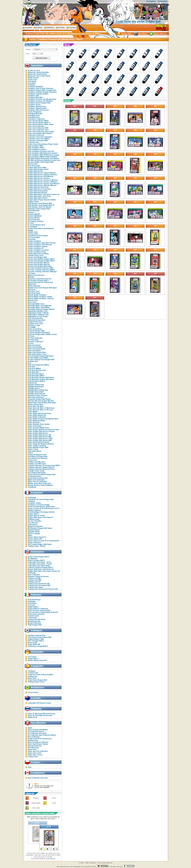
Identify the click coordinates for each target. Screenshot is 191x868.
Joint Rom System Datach (38, 236)
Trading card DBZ (35, 580)
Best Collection (34, 737)
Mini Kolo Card (34, 291)
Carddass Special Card (37, 106)
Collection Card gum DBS (38, 140)
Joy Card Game (34, 237)
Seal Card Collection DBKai (38, 365)
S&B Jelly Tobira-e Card (37, 354)
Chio (30, 767)
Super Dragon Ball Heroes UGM (40, 438)
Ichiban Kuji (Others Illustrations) (41, 228)
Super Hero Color (35, 753)
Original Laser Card (35, 324)
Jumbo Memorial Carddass (38, 254)
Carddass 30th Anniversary (38, 110)
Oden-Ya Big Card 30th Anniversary (42, 714)
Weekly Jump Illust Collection (39, 483)
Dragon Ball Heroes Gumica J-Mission (43, 182)
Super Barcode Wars (36, 406)
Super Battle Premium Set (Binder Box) (43, 419)
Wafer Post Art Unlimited (37, 482)
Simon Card (32, 643)
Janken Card (33, 232)
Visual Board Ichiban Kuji (38, 478)
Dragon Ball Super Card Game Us (41, 569)
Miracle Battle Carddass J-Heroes (41, 298)
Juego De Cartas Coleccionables (41, 675)
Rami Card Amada (35, 347)
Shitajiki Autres (34, 388)
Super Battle (33, 412)
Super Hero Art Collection (38, 751)
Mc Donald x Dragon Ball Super (40, 528)
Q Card (31, 343)
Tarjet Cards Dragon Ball (37, 680)
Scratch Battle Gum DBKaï (38, 358)
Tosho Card (32, 460)
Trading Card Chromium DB (39, 584)
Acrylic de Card (34, 70)
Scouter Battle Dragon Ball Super (41, 356)
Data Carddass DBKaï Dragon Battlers (43, 157)
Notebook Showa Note (36, 320)
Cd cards (31, 605)
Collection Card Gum (36, 135)
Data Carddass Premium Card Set (41, 151)
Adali (30, 728)
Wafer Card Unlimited (36, 480)
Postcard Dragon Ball (36, 331)
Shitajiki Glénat (34, 532)
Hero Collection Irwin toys (38, 778)
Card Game (32, 81)
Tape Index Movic (35, 451)
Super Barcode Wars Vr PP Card (40, 410)
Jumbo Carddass (34, 241)
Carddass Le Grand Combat (39, 505)
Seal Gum (32, 367)
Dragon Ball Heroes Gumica (39, 178)
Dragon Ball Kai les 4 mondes (39, 189)
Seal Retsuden (33, 372)
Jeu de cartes (33, 234)
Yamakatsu (32, 487)
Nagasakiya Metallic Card (38, 311)
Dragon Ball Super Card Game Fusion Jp (44, 194)
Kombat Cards (33, 616)
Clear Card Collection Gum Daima (41, 132)
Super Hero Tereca (35, 755)
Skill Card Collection (36, 397)
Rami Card (32, 678)
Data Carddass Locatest (37, 149)
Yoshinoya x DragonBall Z (38, 646)
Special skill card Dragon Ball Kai (41, 401)
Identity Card (33, 740)
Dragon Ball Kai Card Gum (38, 187)
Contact (73, 28)
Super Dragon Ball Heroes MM (40, 440)
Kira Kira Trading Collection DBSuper (42, 272)
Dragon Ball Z (33, 514)
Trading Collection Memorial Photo (41, 469)
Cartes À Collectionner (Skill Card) (41, 507)
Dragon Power (33, 202)
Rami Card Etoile (34, 351)
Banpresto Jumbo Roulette (38, 72)
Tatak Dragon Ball (35, 625)
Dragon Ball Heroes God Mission (41, 176)
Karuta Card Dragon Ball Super (40, 266)
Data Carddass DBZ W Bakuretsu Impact (44, 155)
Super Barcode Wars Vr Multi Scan (41, 408)
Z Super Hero (33, 757)
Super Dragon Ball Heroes (38, 433)
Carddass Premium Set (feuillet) (40, 101)
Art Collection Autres (36, 731)
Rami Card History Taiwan (38, 744)
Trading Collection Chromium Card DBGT (44, 465)
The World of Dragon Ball (38, 456)
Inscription (151, 1)
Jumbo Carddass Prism (37, 252)
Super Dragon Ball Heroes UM (39, 435)
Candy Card (32, 79)
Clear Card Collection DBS (38, 128)
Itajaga (30, 230)
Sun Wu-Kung (33, 748)
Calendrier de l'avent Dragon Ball (41, 499)
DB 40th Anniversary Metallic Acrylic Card (44, 160)
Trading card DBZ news (37, 464)
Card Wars (32, 83)
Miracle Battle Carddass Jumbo (40, 297)
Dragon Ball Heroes (35, 171)
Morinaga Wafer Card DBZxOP (40, 306)
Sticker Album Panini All (37, 660)
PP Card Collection (35, 338)
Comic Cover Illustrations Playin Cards (43, 144)
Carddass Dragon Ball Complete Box (42, 90)
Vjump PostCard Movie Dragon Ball (42, 474)
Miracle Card (33, 300)
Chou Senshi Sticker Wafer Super (41, 124)
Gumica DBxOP (34, 214)
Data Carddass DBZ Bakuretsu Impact (43, 153)
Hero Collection (34, 219)
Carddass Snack (34, 105)
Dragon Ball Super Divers (38, 198)
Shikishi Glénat (34, 530)
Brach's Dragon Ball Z (36, 560)
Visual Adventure (34, 476)
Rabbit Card (32, 717)
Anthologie (32, 498)
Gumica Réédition (35, 216)
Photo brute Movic (35, 329)
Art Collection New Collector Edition (42, 735)
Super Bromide (34, 422)
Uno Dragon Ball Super (37, 473)
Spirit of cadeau (34, 533)
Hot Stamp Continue (36, 221)
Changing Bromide (35, 114)
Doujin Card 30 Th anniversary (40, 739)
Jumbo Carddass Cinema (38, 246)
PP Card (31, 336)
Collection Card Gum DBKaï (39, 139)
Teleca (30, 453)
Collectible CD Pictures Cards (39, 703)
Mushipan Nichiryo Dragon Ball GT (41, 309)
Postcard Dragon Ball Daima (39, 333)
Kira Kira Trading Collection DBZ (41, 268)
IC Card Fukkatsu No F (37, 225)
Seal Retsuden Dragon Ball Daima (41, 377)
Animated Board (34, 600)
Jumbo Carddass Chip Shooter (40, 245)
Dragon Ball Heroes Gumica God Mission (44, 184)
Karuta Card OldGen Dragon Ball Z (41, 259)
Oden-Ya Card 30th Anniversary (40, 715)
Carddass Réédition (35, 87)
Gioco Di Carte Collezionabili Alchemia (43, 612)
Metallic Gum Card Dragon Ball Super (42, 288)
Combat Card (33, 673)
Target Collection (34, 542)
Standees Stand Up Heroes (38, 576)
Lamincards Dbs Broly (36, 619)
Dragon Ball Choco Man (37, 167)
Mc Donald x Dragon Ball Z (38, 281)
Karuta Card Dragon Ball (37, 257)
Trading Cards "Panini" (37, 546)
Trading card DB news (36, 462)
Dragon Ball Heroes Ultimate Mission (42, 185)
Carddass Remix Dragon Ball (39, 103)
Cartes (39, 28)
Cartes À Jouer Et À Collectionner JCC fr (44, 508)
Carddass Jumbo (34, 503)
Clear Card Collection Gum (38, 130)
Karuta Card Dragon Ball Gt (38, 263)
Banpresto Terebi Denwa (37, 74)
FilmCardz (32, 573)
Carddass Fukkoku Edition (38, 94)
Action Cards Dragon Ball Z (38, 557)
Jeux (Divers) (33, 523)
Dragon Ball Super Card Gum (39, 196)
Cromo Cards (33, 692)
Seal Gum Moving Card (37, 370)
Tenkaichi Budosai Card (37, 455)
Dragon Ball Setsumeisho (38, 191)
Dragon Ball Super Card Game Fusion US (44, 571)
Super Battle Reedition (37, 421)
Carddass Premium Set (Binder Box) (42, 99)
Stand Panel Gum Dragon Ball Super (42, 403)
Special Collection (35, 746)
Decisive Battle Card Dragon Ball (41, 162)
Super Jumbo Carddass (37, 446)
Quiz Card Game (34, 345)
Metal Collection (34, 286)
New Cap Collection (35, 318)
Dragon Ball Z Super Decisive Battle (42, 200)
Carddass (31, 85)
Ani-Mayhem (33, 558)
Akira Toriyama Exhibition (38, 730)
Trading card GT (34, 582)
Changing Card (34, 115)
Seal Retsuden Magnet (36, 381)
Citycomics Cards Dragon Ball (40, 637)
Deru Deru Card (34, 166)
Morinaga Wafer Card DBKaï (39, 307)
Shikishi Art (32, 383)
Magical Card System (36, 275)
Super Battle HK (34, 644)
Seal (29, 363)
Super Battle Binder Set (37, 415)
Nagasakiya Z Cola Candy (38, 316)
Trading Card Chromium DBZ (39, 585)
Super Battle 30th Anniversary (39, 413)
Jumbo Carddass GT (36, 248)
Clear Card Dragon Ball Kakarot (40, 133)
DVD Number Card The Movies (40, 207)
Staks (30, 535)
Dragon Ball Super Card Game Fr (41, 517)
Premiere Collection (35, 342)
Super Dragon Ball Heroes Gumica (41, 431)
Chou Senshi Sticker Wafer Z (39, 123)
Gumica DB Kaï (34, 218)
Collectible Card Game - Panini (40, 564)
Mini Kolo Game (34, 293)
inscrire (52, 859)
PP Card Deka (33, 340)
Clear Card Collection (36, 126)
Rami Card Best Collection (38, 742)
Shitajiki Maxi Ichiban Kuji (38, 390)
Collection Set (33, 142)
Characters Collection (36, 119)
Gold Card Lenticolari (36, 614)
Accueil (28, 28)
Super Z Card (33, 449)
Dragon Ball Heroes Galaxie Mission (42, 173)
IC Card (31, 223)
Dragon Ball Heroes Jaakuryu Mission (42, 175)
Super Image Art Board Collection (41, 444)
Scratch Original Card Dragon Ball (41, 359)
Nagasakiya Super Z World (38, 313)
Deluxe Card (33, 164)
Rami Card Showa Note (37, 352)
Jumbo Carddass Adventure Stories (42, 243)
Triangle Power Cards (36, 471)
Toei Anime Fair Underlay (38, 458)
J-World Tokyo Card (36, 255)
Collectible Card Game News (39, 566)
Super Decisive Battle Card (38, 428)
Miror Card (32, 302)
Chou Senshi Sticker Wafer (38, 121)
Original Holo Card (35, 322)
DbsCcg (50, 28)
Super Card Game (35, 426)
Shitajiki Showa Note (36, 392)
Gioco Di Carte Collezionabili (39, 610)
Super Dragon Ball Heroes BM (39, 437)
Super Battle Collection (37, 417)
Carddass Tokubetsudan (37, 108)
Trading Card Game (35, 587)
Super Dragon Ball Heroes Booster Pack (43, 430)
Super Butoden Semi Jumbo (39, 424)
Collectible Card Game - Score (40, 562)
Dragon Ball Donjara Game (38, 169)
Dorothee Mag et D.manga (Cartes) (41, 512)
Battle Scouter (33, 78)
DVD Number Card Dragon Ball (40, 203)
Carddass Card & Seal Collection (41, 88)
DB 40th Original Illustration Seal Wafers (43, 158)
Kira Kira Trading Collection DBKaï (41, 270)
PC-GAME (32, 327)
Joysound (32, 239)
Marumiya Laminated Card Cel (40, 279)
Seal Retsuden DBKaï (36, 376)
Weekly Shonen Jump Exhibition (40, 485)
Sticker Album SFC (35, 539)
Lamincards (32, 525)
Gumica (31, 212)
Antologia (32, 601)
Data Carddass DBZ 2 (36, 148)
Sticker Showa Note (35, 404)
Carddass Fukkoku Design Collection (42, 92)
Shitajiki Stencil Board (36, 394)
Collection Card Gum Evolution (40, 137)
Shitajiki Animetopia (36, 386)
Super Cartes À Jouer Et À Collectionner (43, 541)
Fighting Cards (34, 519)
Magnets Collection (35, 526)
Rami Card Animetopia (37, 349)
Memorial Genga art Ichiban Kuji (40, 282)
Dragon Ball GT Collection (38, 609)
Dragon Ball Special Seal (37, 193)
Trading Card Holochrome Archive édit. (43, 589)
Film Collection (34, 210)
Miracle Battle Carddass (37, 295)
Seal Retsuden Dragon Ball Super (41, 379)
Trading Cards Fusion (36, 682)
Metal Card (32, 284)
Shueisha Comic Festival (37, 395)
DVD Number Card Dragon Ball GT (41, 205)
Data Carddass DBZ (35, 146)
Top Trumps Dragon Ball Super (40, 544)
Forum (61, 28)
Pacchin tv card (34, 325)
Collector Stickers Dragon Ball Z (40, 567)
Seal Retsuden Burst (36, 374)
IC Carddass (33, 227)
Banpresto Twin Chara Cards (39, 76)
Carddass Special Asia (37, 635)
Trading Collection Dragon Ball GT (41, 467)
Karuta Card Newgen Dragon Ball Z (41, 261)
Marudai (31, 277)
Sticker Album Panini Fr (37, 537)
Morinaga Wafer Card (36, 304)
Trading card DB (34, 578)
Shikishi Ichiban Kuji (36, 385)
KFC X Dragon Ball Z (36, 641)
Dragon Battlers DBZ (36, 639)
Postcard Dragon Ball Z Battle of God (42, 334)
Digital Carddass (34, 510)
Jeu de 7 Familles (35, 521)
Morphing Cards (34, 621)
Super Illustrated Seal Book (38, 442)
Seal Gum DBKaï (34, 368)
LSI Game (32, 273)
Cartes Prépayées (35, 112)
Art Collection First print (37, 733)
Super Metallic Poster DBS (38, 447)
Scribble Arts (33, 361)
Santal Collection (34, 623)
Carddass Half (33, 96)
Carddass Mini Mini (35, 97)
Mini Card (31, 289)
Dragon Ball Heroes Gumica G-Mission (43, 180)
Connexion (162, 1)
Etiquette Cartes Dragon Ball (39, 209)
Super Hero (32, 749)
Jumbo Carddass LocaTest (38, 250)
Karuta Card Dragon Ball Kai (39, 264)
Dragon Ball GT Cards (36, 516)
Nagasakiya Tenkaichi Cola (38, 315)
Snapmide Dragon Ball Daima (39, 399)
